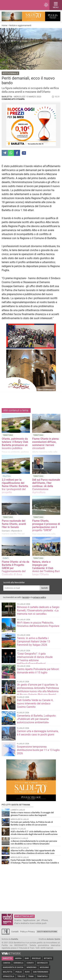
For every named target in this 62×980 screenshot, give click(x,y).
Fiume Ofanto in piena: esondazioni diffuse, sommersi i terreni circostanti (46, 443)
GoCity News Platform (47, 932)
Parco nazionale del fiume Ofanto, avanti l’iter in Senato (14, 524)
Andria (18, 958)
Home (4, 25)
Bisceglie (36, 958)
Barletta (7, 958)
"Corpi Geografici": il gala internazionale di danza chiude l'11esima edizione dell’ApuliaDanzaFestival (35, 659)
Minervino (32, 967)
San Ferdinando (41, 972)
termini (26, 597)
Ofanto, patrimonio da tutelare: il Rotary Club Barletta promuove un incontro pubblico (15, 443)
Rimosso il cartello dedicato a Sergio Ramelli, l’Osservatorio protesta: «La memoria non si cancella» (38, 610)
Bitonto (48, 958)
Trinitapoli (42, 976)
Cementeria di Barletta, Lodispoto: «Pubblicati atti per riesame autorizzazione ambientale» (37, 719)
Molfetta (8, 972)
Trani (31, 976)
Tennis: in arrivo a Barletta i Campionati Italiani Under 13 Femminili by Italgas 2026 (33, 641)
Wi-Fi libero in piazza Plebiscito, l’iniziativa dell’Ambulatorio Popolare (38, 624)
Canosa (7, 963)
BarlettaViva (19, 5)
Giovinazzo (42, 963)
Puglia (19, 972)
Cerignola (18, 963)
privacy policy (40, 597)
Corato (30, 963)
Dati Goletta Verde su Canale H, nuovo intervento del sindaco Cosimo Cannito (35, 703)
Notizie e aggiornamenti (20, 25)
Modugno (44, 967)
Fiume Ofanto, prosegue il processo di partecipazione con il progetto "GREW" (46, 526)
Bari (27, 958)
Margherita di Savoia (13, 967)
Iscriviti (44, 588)
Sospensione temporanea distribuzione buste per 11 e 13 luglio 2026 (38, 750)
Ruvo (27, 972)
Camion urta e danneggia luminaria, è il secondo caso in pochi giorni (38, 733)
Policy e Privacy (27, 932)
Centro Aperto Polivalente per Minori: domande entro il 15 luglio (38, 671)
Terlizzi (21, 976)
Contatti (15, 932)
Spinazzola (9, 976)
